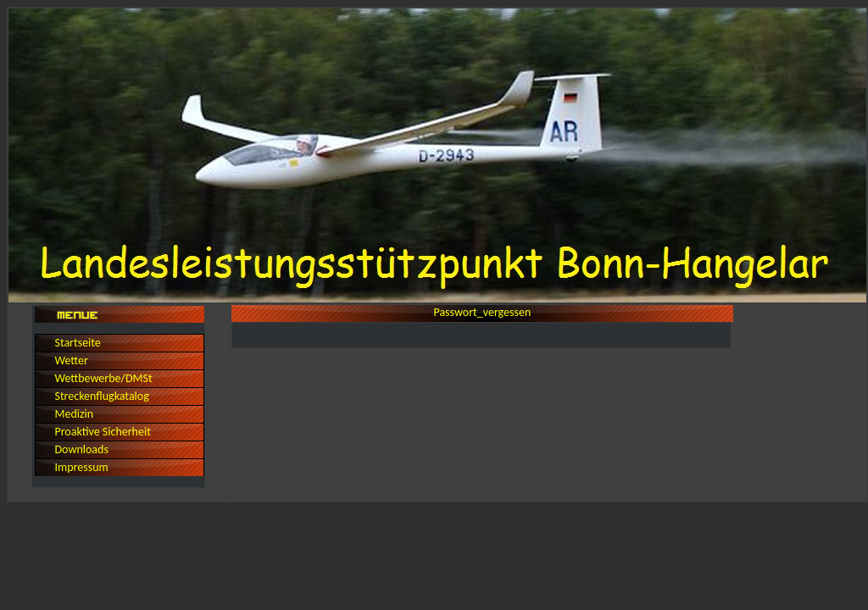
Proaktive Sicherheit (102, 432)
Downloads (81, 449)
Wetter (71, 360)
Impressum (81, 467)
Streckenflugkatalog (101, 396)
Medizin (74, 414)
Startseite (77, 343)
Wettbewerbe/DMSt (103, 378)
